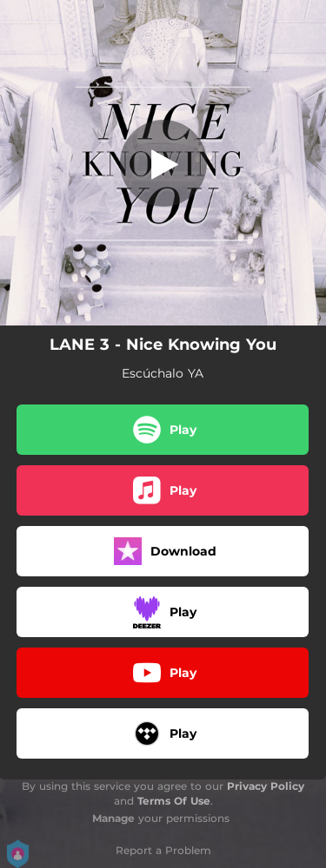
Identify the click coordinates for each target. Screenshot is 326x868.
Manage (113, 818)
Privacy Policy (266, 786)
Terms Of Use (174, 801)
